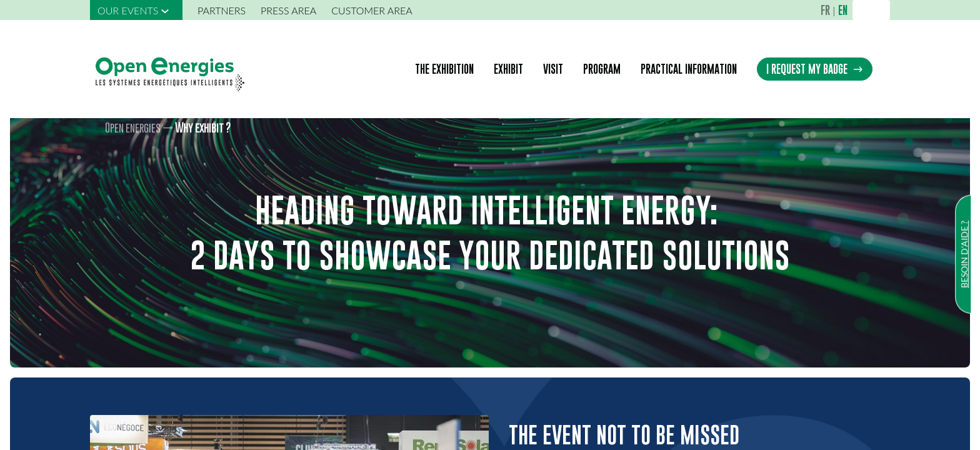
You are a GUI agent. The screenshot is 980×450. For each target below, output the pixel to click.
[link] (136, 10)
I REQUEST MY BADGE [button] (815, 69)
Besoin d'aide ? (964, 254)
